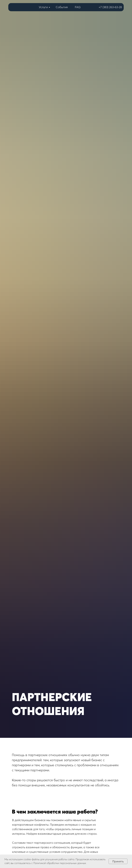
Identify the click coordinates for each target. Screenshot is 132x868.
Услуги (43, 7)
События (62, 7)
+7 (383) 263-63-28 (110, 7)
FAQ (78, 7)
